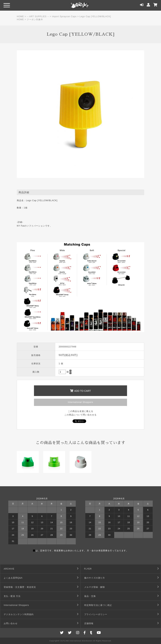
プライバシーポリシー (96, 614)
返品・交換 (90, 596)
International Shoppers (81, 402)
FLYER (88, 569)
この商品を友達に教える (81, 411)
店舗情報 (89, 623)
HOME (20, 16)
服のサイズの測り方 (95, 578)
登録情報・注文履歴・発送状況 (20, 587)
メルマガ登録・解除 (95, 587)
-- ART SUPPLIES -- (38, 16)
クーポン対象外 (35, 19)
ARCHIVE (9, 569)
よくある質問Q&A (13, 578)
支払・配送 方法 (12, 596)
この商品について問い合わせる (80, 415)
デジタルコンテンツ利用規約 (19, 614)
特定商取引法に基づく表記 (98, 605)
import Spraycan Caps (64, 16)
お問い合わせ (11, 623)
